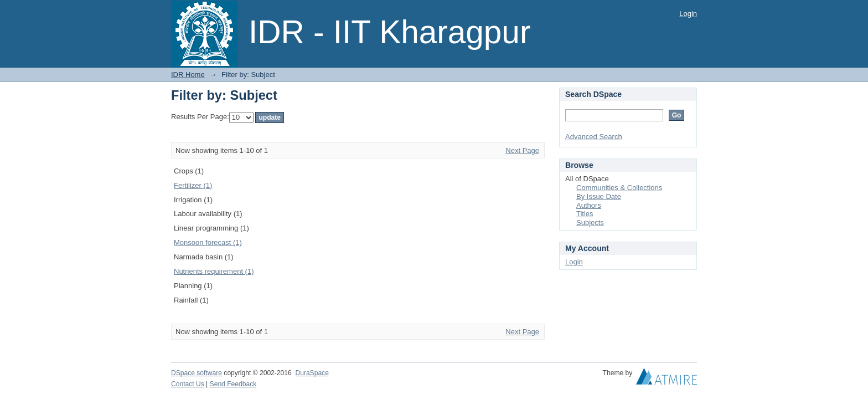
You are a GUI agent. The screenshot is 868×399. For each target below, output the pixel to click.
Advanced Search (594, 137)
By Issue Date (599, 196)
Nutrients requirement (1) (214, 271)
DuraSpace (312, 373)
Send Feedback (233, 384)
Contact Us (188, 384)
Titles (585, 214)
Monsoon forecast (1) (208, 242)
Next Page (522, 150)
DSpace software (197, 373)
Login (688, 14)
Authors (589, 205)
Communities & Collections (619, 188)
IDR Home (188, 75)
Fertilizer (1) (193, 185)
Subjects (590, 222)
